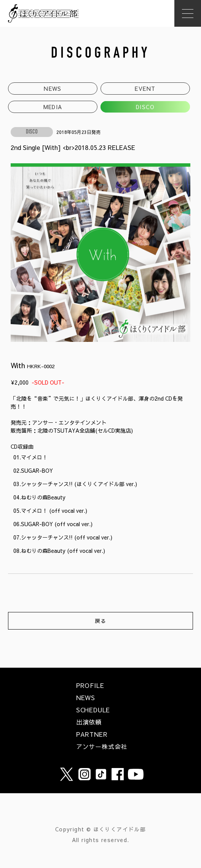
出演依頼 (89, 722)
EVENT (145, 89)
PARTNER (92, 734)
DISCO (145, 107)
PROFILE (90, 685)
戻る (101, 621)
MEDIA (53, 107)
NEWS (53, 89)
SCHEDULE (93, 710)
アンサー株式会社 (102, 746)
